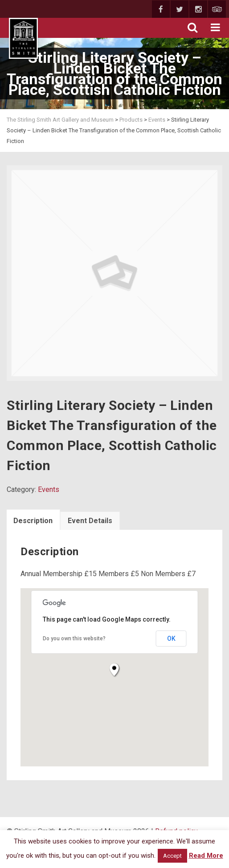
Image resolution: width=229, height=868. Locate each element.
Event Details (90, 521)
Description (33, 521)
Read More (206, 856)
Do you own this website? (74, 639)
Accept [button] (172, 856)
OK (171, 639)
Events (49, 489)
